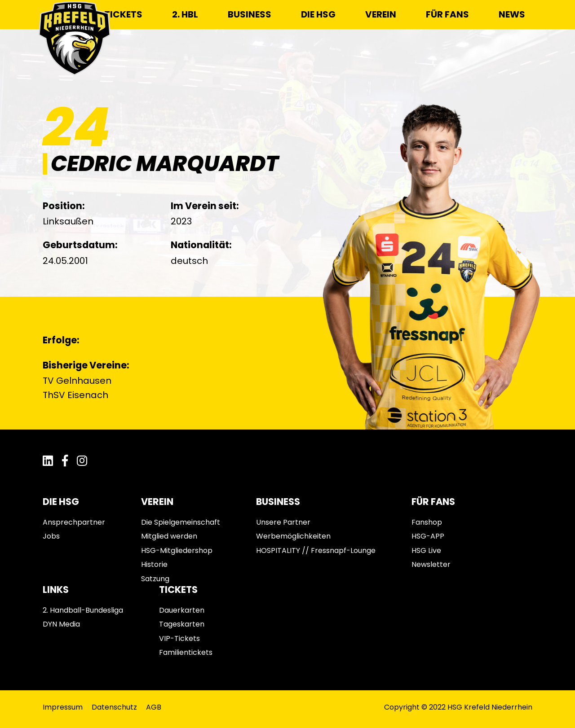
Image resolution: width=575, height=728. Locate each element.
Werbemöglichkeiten (293, 536)
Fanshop (427, 522)
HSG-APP (428, 536)
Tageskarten (182, 624)
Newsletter (431, 564)
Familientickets (186, 652)
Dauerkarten (182, 610)
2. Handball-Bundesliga (83, 610)
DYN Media (61, 624)
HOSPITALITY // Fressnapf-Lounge (316, 550)
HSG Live (426, 550)
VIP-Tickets (179, 638)
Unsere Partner (283, 522)
